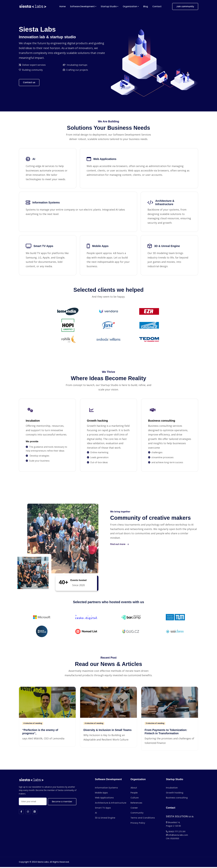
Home (62, 6)
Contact (157, 6)
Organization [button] (130, 6)
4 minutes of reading (33, 724)
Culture (135, 799)
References (136, 804)
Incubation (172, 789)
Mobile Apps (101, 794)
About (134, 789)
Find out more (120, 545)
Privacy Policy (138, 824)
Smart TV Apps (103, 809)
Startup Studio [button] (109, 6)
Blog (146, 6)
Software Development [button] (82, 6)
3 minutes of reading (155, 724)
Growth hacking (175, 794)
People (134, 794)
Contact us (29, 82)
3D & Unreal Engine (105, 819)
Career (134, 809)
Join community (185, 6)
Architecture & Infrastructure (111, 804)
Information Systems (106, 789)
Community (137, 814)
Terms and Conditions (143, 819)
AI (96, 814)
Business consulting (177, 799)
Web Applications (104, 799)
